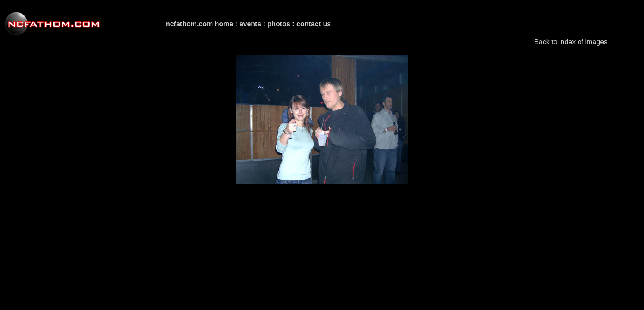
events (250, 24)
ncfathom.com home (199, 24)
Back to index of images (571, 42)
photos (279, 24)
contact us (314, 24)
